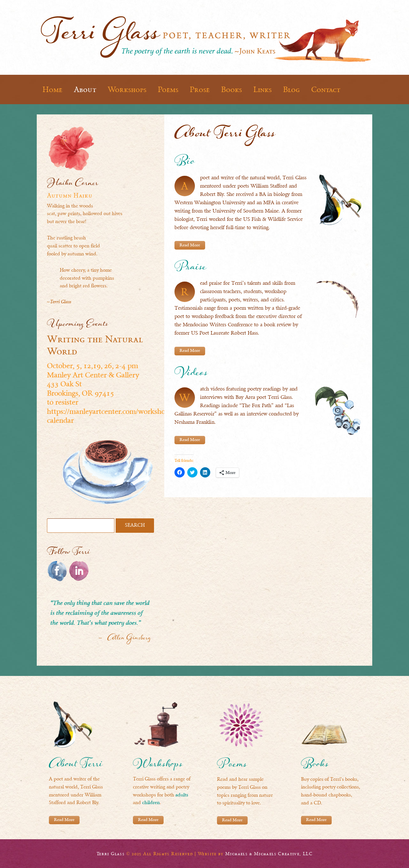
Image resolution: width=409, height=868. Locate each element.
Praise (190, 269)
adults (182, 795)
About (85, 89)
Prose (200, 89)
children (151, 803)
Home (52, 89)
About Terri (76, 766)
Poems (168, 89)
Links (262, 89)
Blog (291, 89)
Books (232, 89)
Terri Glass (111, 853)
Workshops (127, 89)
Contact (326, 89)
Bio (185, 163)
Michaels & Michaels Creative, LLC (269, 853)
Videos (191, 374)
